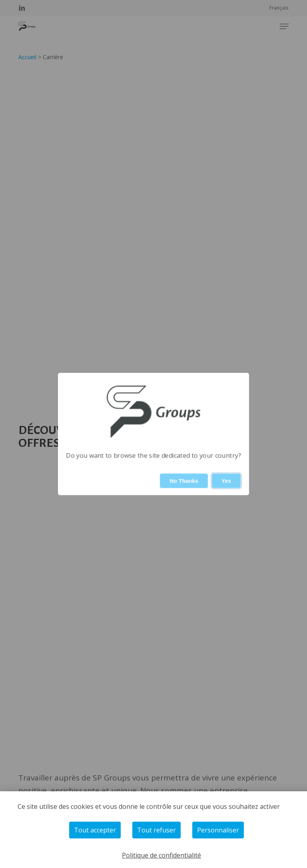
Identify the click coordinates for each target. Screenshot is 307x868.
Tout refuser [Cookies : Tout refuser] (156, 830)
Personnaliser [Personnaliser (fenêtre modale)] (218, 830)
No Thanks (184, 481)
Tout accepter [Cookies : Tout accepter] (95, 830)
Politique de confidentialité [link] (161, 855)
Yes (226, 481)
